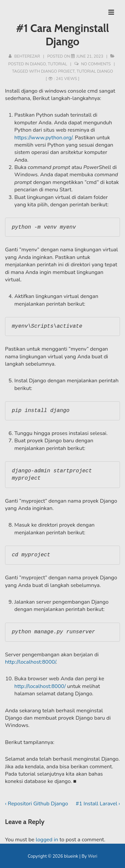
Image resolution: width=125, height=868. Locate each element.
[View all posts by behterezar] (25, 56)
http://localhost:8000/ (30, 662)
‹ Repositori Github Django (36, 804)
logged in (47, 840)
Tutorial (57, 64)
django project (58, 71)
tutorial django (95, 71)
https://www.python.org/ (43, 138)
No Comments (96, 64)
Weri (93, 856)
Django (38, 64)
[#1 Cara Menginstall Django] (90, 56)
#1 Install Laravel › (98, 804)
